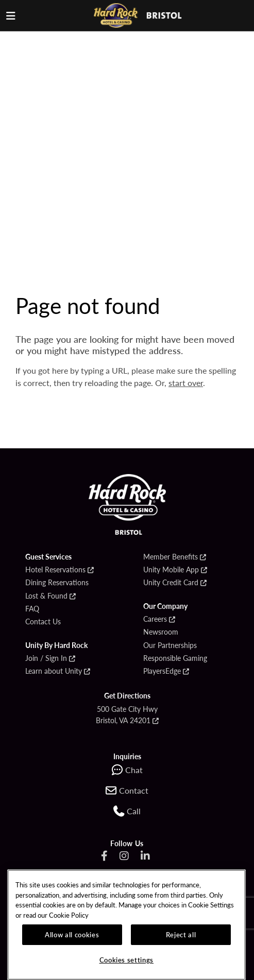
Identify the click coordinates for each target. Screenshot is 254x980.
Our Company (165, 606)
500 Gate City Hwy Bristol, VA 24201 (127, 714)
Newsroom (161, 632)
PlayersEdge (162, 671)
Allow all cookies (72, 934)
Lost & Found (46, 596)
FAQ (32, 609)
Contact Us (43, 622)
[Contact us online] (127, 791)
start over (186, 383)
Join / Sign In (46, 658)
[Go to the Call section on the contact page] (127, 811)
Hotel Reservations (55, 570)
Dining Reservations (57, 583)
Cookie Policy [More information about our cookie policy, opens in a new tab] (69, 915)
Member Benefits (171, 557)
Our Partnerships (170, 645)
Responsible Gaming (175, 658)
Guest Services (48, 557)
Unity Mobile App (171, 570)
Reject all (181, 934)
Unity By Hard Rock (56, 645)
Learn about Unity (54, 671)
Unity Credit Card (171, 583)
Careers (155, 619)
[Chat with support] (127, 770)
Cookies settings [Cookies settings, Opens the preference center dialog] (127, 960)
